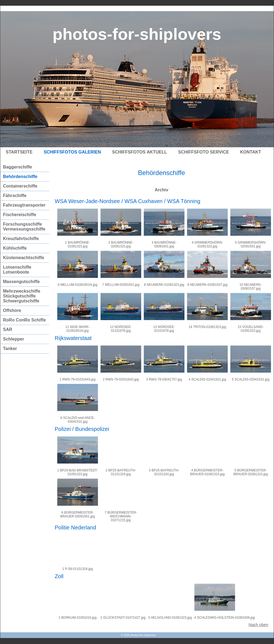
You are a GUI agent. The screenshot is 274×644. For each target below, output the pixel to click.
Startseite (19, 152)
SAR (8, 329)
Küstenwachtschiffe (24, 258)
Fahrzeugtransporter (24, 205)
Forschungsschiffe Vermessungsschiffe (24, 227)
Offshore (12, 310)
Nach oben (258, 625)
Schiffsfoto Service (204, 152)
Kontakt (251, 152)
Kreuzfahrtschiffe (21, 239)
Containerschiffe (20, 186)
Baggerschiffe (18, 167)
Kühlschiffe (15, 248)
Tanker (10, 349)
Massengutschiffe (21, 282)
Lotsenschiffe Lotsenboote (17, 270)
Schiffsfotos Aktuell (140, 152)
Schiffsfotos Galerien (72, 152)
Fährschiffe (15, 196)
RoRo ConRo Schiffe (24, 320)
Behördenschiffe (20, 177)
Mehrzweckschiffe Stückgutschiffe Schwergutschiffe (22, 296)
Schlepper (13, 339)
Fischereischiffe (20, 215)
